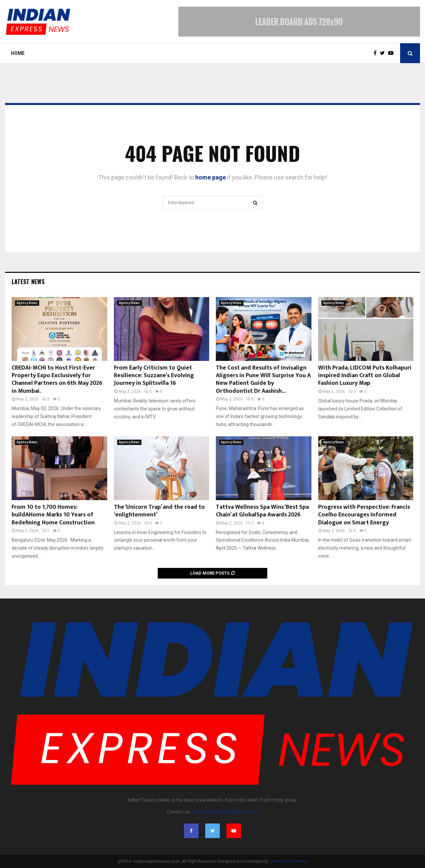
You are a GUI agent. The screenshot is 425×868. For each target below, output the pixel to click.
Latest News (28, 281)
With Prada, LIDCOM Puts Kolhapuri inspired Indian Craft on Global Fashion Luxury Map (365, 376)
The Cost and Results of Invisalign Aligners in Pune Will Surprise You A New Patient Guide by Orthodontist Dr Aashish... (263, 380)
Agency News (27, 303)
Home (18, 53)
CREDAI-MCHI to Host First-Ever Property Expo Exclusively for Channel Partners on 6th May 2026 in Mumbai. (57, 380)
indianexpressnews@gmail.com (225, 812)
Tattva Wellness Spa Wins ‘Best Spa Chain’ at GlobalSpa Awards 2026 (262, 511)
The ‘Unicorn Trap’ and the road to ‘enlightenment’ (159, 511)
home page (211, 177)
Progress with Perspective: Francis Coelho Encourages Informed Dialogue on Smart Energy (364, 515)
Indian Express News (288, 861)
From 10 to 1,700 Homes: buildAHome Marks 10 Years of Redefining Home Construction (53, 515)
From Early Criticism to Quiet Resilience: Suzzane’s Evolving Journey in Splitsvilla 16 (154, 376)
